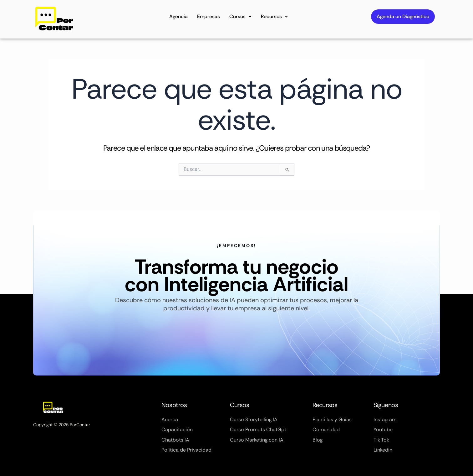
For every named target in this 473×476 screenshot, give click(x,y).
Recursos (274, 16)
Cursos (240, 16)
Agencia (178, 16)
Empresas (209, 16)
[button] (240, 17)
